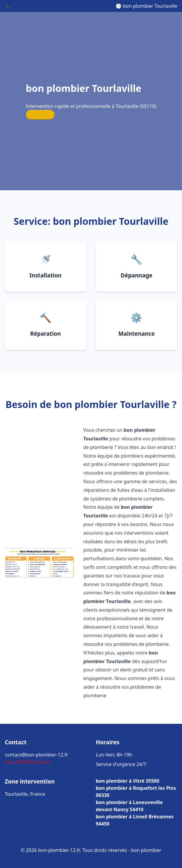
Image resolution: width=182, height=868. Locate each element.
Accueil (13, 762)
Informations (36, 762)
